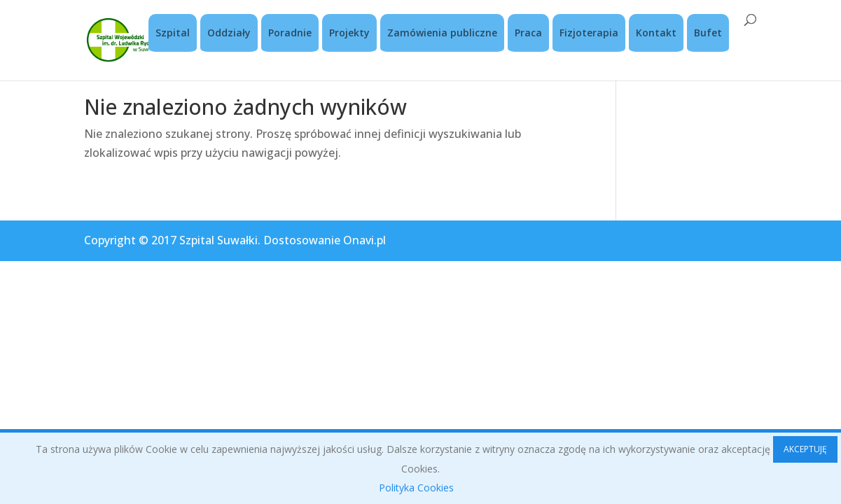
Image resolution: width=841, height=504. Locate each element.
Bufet (708, 33)
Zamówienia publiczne (442, 33)
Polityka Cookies (416, 488)
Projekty (349, 33)
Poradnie (290, 33)
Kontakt (656, 33)
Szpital (173, 33)
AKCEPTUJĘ (805, 449)
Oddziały (229, 33)
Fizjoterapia (589, 33)
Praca (528, 33)
